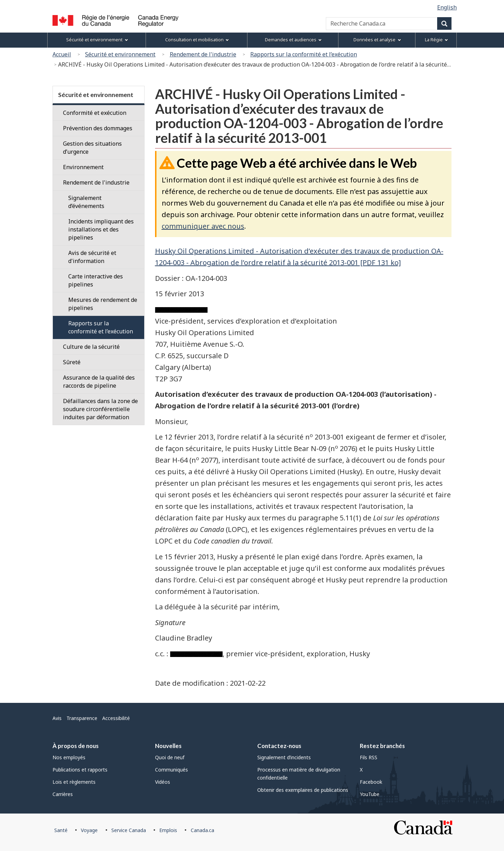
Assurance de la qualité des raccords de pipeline (99, 382)
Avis (57, 718)
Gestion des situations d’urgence (92, 148)
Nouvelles (168, 746)
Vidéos (163, 782)
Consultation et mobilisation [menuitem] (197, 40)
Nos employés (69, 757)
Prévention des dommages (98, 128)
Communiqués (171, 770)
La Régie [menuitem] (436, 40)
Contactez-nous (279, 746)
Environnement (83, 167)
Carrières (63, 794)
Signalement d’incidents (284, 757)
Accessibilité (116, 718)
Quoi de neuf (170, 757)
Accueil (62, 54)
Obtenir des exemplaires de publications (303, 790)
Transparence (82, 718)
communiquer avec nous (203, 226)
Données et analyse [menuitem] (377, 40)
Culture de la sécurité (91, 347)
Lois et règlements (74, 782)
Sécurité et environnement (120, 54)
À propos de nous (76, 746)
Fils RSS (369, 757)
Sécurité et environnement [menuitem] (97, 40)
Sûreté (72, 362)
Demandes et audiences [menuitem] (293, 40)
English (447, 7)
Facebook (371, 782)
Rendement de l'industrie (203, 54)
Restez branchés (382, 746)
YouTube (370, 794)
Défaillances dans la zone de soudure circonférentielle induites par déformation (100, 409)
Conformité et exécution (95, 113)
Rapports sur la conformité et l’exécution (304, 54)
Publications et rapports (80, 770)
